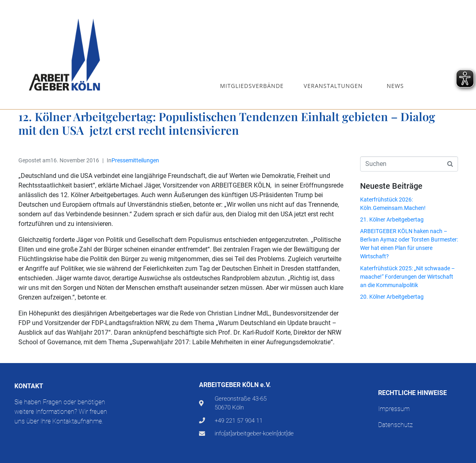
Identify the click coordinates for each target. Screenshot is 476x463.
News (395, 86)
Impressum (394, 409)
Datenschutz (395, 425)
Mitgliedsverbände (252, 86)
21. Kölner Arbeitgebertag (392, 220)
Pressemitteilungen (135, 160)
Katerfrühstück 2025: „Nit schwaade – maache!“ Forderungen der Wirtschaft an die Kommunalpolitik (407, 277)
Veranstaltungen (333, 86)
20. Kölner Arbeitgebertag (392, 297)
